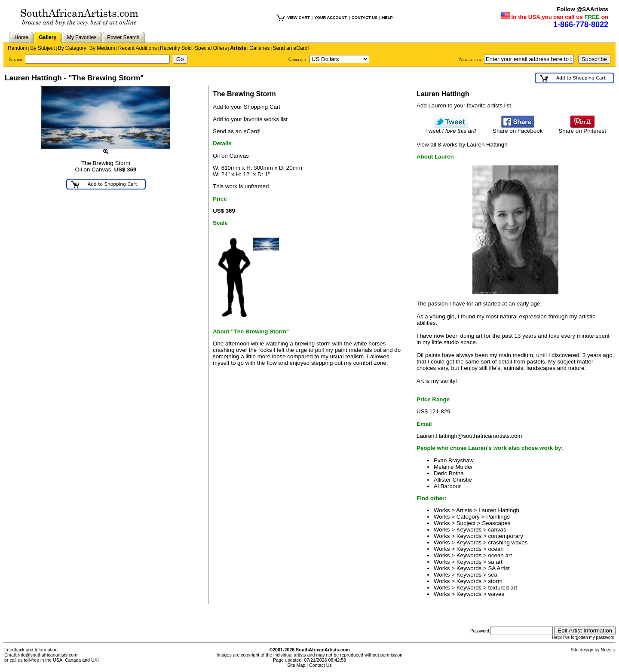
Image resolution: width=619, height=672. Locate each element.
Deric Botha (449, 473)
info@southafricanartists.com (48, 655)
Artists (238, 48)
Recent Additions (138, 48)
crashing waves (508, 542)
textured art (502, 588)
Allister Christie (453, 480)
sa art (495, 562)
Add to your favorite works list (250, 119)
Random (17, 48)
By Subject (42, 48)
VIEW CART (298, 18)
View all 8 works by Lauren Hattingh (462, 145)
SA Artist (499, 568)
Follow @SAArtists (582, 9)
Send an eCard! (291, 48)
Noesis (608, 650)
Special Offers (211, 48)
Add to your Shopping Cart (247, 107)
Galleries (259, 48)
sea (493, 575)
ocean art (500, 555)
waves (496, 594)
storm (495, 581)
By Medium (102, 48)
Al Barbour (447, 486)
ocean (496, 549)
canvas (497, 530)
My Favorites (82, 37)
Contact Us (320, 665)
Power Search (123, 37)
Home (21, 37)
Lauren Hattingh (499, 510)
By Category (72, 48)
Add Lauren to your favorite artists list (464, 105)
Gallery (47, 37)
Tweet (451, 128)
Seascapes (496, 523)
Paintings (498, 517)
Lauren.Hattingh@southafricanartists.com (469, 436)
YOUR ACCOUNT (331, 18)
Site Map (296, 665)
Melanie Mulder (453, 467)
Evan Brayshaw (454, 460)
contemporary (506, 536)
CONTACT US (365, 18)
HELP (388, 18)
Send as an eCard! (237, 131)
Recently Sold (176, 48)
